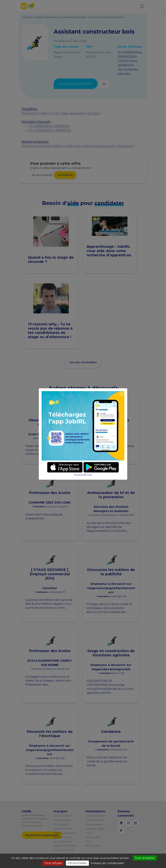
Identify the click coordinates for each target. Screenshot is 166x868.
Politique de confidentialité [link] (107, 863)
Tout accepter (145, 858)
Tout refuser (53, 863)
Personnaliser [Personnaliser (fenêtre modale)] (77, 863)
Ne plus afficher (83, 475)
